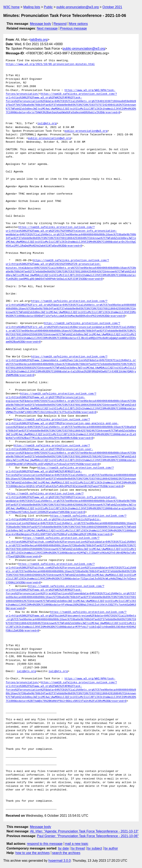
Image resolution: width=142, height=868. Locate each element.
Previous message (74, 28)
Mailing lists (32, 7)
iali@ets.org (39, 40)
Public (48, 7)
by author (111, 848)
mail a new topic (77, 844)
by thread (78, 848)
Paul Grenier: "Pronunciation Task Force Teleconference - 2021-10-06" (88, 836)
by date (63, 848)
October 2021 (112, 7)
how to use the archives (33, 853)
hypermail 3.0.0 (59, 861)
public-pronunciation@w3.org (78, 7)
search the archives (66, 853)
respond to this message (45, 844)
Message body (41, 24)
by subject (95, 848)
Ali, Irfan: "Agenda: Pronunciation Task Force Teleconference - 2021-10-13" (84, 831)
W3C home (11, 7)
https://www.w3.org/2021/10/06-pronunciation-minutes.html (50, 64)
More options (79, 24)
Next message (47, 28)
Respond (60, 24)
